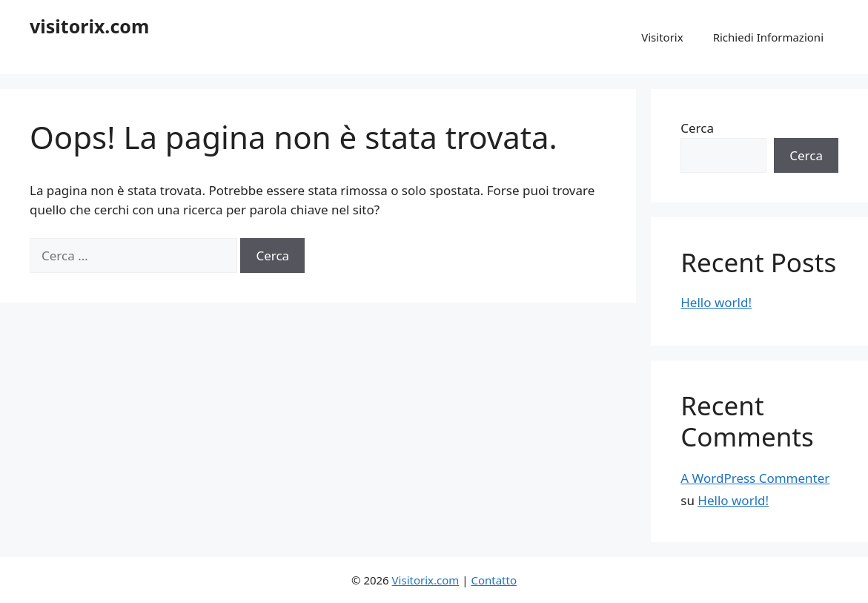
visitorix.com (89, 26)
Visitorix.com (426, 580)
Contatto (494, 580)
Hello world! (716, 302)
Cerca (697, 128)
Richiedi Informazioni (768, 37)
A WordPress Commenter (755, 478)
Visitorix (662, 37)
